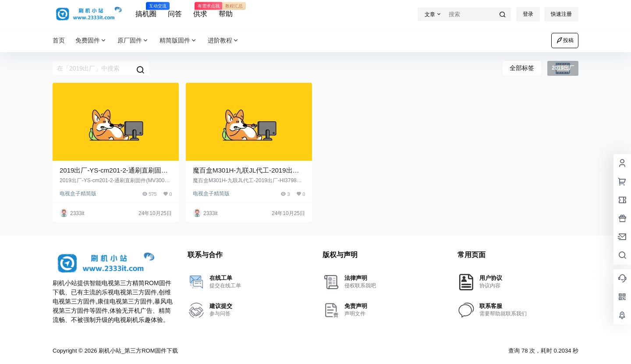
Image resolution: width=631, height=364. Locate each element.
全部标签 (522, 68)
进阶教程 (223, 41)
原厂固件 (133, 41)
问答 (175, 14)
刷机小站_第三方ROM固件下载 (137, 351)
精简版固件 (178, 41)
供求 (200, 10)
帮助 (226, 10)
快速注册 (561, 14)
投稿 (565, 40)
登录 (528, 14)
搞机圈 (146, 10)
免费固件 (91, 41)
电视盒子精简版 (78, 194)
